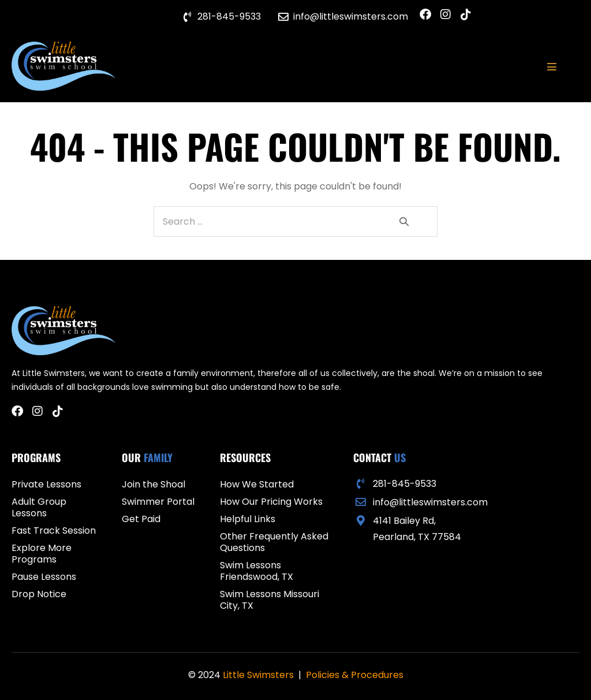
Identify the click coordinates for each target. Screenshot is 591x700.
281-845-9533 (405, 484)
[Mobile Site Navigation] (552, 66)
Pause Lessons (44, 577)
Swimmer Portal (158, 502)
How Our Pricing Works (271, 502)
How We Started (257, 484)
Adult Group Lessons (39, 507)
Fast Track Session (54, 530)
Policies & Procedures (355, 675)
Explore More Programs (42, 554)
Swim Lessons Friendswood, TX (257, 571)
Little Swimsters (258, 675)
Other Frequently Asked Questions (274, 542)
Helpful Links (248, 519)
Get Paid (141, 519)
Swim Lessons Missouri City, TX (270, 600)
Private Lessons (46, 484)
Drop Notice (39, 594)
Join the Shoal (154, 484)
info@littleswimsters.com (430, 502)
